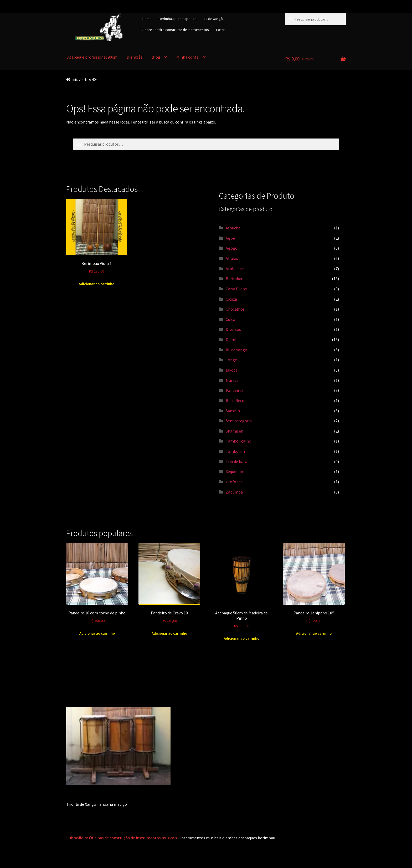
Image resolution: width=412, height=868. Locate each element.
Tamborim (235, 451)
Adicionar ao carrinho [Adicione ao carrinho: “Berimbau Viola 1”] (97, 284)
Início (77, 79)
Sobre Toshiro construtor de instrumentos (176, 30)
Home (147, 19)
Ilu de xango (236, 350)
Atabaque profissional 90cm (92, 57)
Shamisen (235, 431)
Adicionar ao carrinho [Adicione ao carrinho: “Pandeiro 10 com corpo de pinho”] (97, 633)
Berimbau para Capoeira (178, 19)
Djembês (135, 57)
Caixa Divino (236, 289)
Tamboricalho (238, 441)
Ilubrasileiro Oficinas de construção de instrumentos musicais (122, 838)
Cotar (220, 30)
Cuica (230, 319)
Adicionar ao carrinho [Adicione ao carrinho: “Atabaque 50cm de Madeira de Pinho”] (242, 638)
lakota (232, 370)
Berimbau (235, 279)
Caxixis (232, 299)
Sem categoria (239, 421)
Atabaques (235, 269)
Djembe (233, 340)
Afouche (233, 228)
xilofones (234, 482)
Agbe (230, 238)
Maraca (232, 380)
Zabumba (234, 492)
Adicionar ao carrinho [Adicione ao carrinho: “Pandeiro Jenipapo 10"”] (314, 633)
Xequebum (235, 471)
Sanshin (233, 411)
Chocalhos (235, 309)
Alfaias (232, 258)
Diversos (233, 329)
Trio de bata (236, 461)
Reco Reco (235, 400)
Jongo (231, 360)
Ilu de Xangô (213, 19)
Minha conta (187, 57)
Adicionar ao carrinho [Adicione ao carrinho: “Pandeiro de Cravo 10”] (169, 633)
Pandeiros (235, 390)
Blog (156, 57)
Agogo (232, 248)
